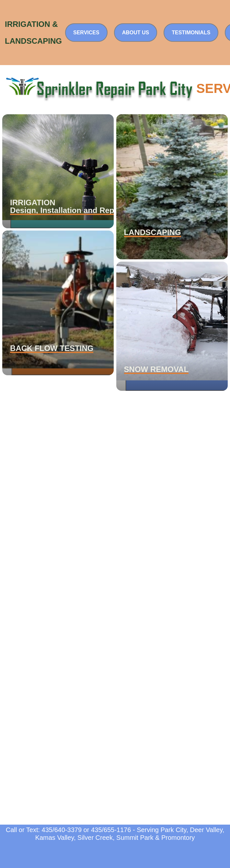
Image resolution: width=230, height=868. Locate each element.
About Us (136, 33)
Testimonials (191, 33)
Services (86, 33)
